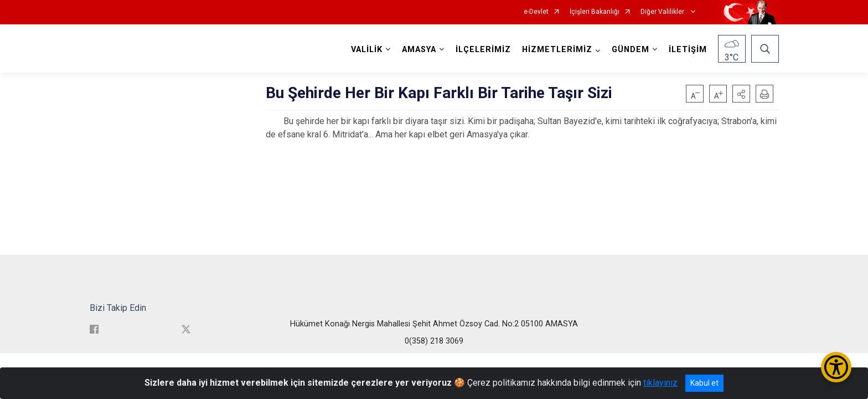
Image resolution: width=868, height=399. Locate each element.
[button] (741, 94)
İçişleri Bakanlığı (595, 12)
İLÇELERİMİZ (483, 50)
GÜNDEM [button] (631, 50)
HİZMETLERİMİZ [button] (557, 50)
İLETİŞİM (688, 50)
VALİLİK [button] (367, 50)
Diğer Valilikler (663, 12)
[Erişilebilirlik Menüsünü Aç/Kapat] (836, 367)
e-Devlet (536, 12)
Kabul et (704, 383)
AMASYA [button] (419, 50)
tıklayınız (660, 383)
